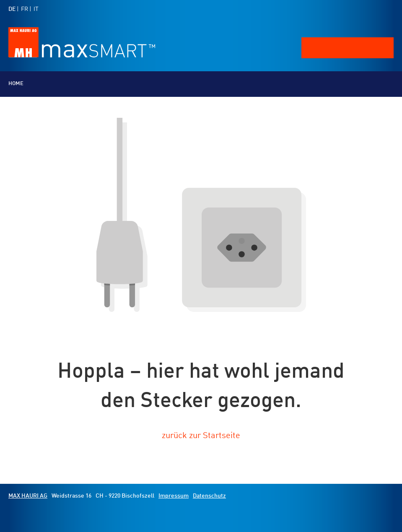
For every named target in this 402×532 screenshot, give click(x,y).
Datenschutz (209, 496)
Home (16, 84)
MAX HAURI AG (28, 496)
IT (36, 9)
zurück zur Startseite (201, 436)
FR (25, 9)
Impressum (174, 496)
